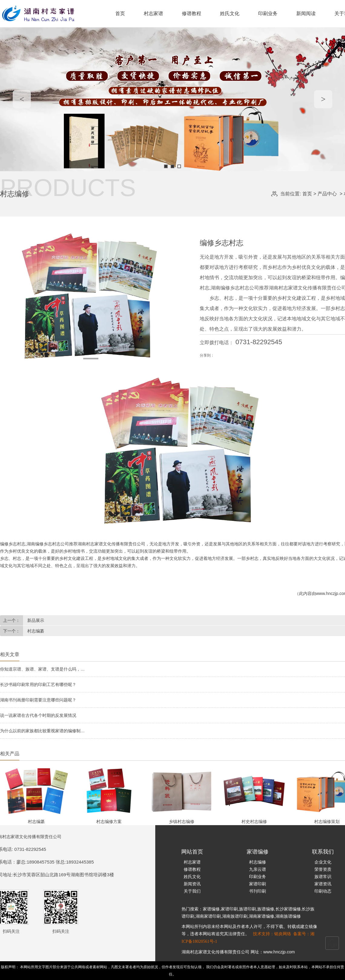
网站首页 (192, 852)
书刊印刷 (258, 891)
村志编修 (258, 862)
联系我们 (323, 852)
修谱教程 (192, 13)
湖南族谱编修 (288, 916)
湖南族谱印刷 (235, 916)
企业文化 (323, 862)
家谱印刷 (258, 884)
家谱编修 (258, 852)
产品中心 (327, 194)
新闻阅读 (306, 13)
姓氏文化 (230, 13)
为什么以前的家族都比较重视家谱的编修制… (42, 731)
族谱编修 (266, 909)
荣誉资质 (323, 869)
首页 (120, 13)
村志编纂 (35, 631)
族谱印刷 (248, 909)
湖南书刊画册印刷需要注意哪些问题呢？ (38, 700)
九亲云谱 (258, 869)
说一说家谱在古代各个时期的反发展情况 (38, 715)
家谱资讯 (323, 884)
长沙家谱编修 (288, 909)
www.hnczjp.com (279, 952)
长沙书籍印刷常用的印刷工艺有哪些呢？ (38, 684)
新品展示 (35, 620)
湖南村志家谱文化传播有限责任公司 (215, 952)
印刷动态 (323, 891)
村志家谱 (153, 13)
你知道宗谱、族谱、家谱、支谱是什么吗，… (42, 669)
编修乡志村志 (13, 544)
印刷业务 (268, 13)
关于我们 (192, 891)
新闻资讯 (192, 884)
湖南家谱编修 (261, 916)
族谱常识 (323, 877)
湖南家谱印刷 (208, 916)
